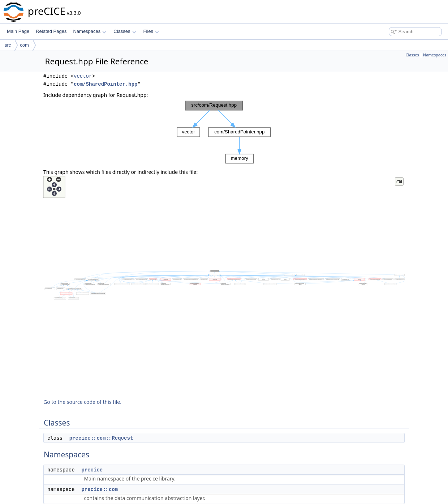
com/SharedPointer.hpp (105, 84)
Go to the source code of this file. (82, 402)
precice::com (100, 489)
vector (83, 76)
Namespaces (89, 31)
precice (92, 470)
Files (151, 31)
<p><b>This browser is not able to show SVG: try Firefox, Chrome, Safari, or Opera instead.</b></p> (224, 132)
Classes (125, 31)
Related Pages (51, 31)
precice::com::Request (101, 438)
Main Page (18, 31)
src (8, 45)
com (24, 45)
